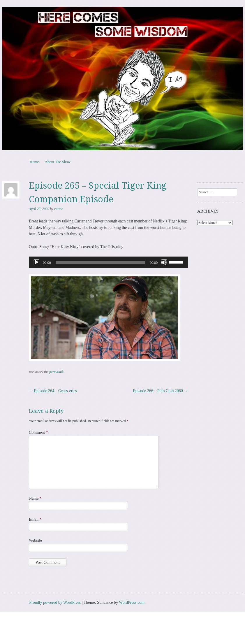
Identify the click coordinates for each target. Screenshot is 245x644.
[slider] (100, 262)
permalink (56, 372)
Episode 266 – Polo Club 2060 (160, 391)
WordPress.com (132, 602)
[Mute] (164, 262)
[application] (108, 262)
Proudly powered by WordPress (55, 602)
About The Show (58, 162)
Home (34, 162)
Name (35, 498)
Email (35, 519)
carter (58, 209)
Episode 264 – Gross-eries (53, 391)
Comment (38, 432)
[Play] (36, 262)
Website (35, 540)
